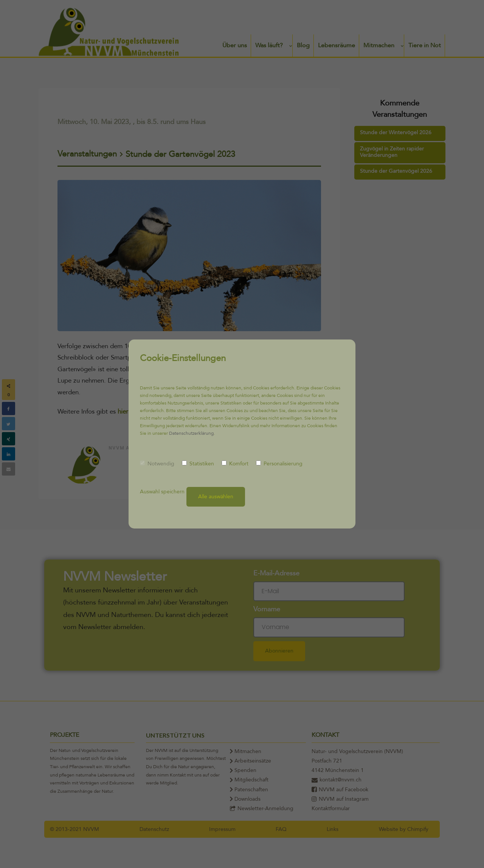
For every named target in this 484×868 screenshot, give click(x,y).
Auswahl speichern (162, 492)
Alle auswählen (216, 497)
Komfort (235, 464)
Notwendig (157, 464)
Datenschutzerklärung (191, 433)
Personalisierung (279, 464)
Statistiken (198, 464)
